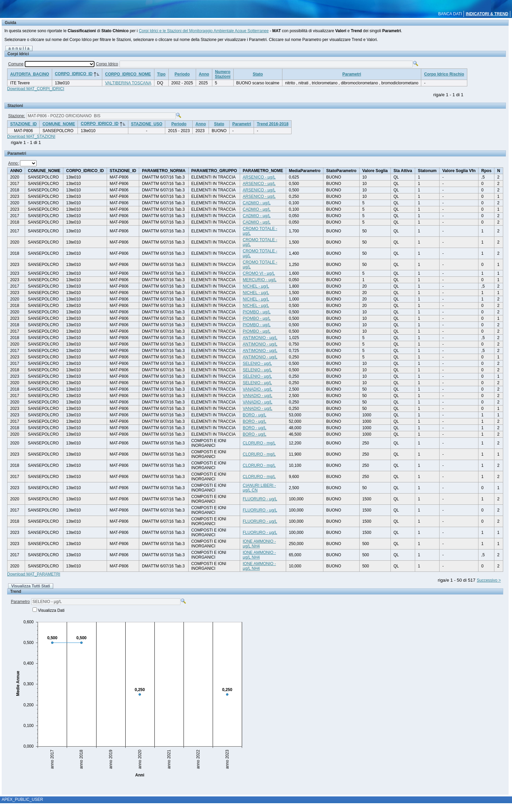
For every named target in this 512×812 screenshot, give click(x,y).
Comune (16, 64)
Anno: (13, 163)
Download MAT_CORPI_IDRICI (36, 89)
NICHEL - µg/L (256, 286)
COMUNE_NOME (59, 124)
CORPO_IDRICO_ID (74, 74)
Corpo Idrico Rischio (444, 74)
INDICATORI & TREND (487, 14)
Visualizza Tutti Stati (31, 586)
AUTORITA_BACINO (30, 74)
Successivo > (489, 580)
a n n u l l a (19, 48)
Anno (204, 74)
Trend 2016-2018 (272, 124)
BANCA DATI (450, 14)
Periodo (182, 74)
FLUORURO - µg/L (260, 499)
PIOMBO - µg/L (257, 312)
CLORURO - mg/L (259, 443)
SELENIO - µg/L (257, 363)
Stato (258, 74)
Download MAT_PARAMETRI (34, 574)
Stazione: (17, 116)
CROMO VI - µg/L (259, 273)
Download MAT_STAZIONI (31, 137)
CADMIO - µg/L (257, 203)
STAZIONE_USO (147, 124)
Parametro (20, 602)
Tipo (161, 74)
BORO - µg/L (255, 415)
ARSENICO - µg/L (259, 177)
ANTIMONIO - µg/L (260, 338)
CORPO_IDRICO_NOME (128, 74)
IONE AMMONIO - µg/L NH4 (259, 544)
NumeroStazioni (223, 74)
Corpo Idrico (107, 64)
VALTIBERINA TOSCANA (128, 83)
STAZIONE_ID (23, 124)
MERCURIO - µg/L (260, 280)
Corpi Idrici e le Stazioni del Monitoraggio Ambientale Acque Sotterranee (204, 31)
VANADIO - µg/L (258, 389)
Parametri (352, 74)
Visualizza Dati (51, 610)
